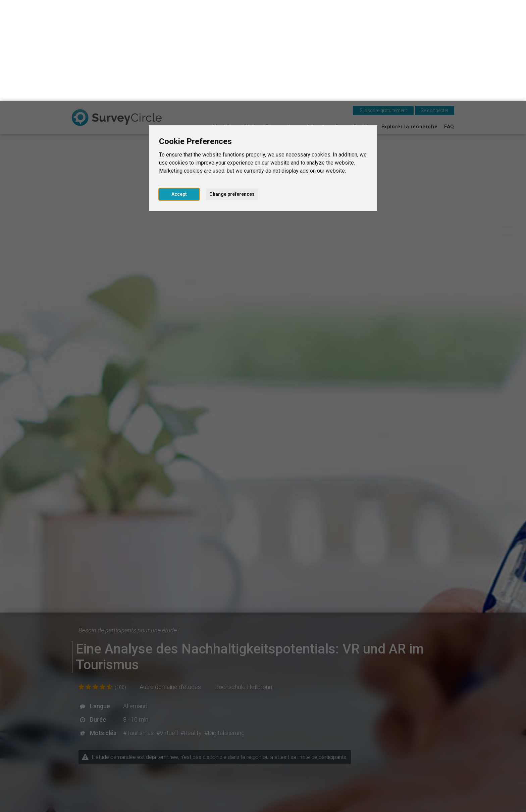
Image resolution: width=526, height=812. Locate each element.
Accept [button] (179, 93)
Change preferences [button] (232, 93)
